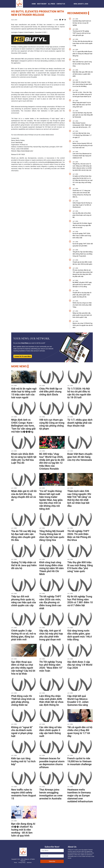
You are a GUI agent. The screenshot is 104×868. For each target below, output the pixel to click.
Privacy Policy (22, 863)
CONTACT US (61, 4)
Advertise (29, 863)
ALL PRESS (52, 4)
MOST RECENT (42, 4)
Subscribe (52, 861)
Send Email (19, 143)
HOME (34, 4)
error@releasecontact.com (53, 162)
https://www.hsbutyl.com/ (25, 151)
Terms (16, 863)
